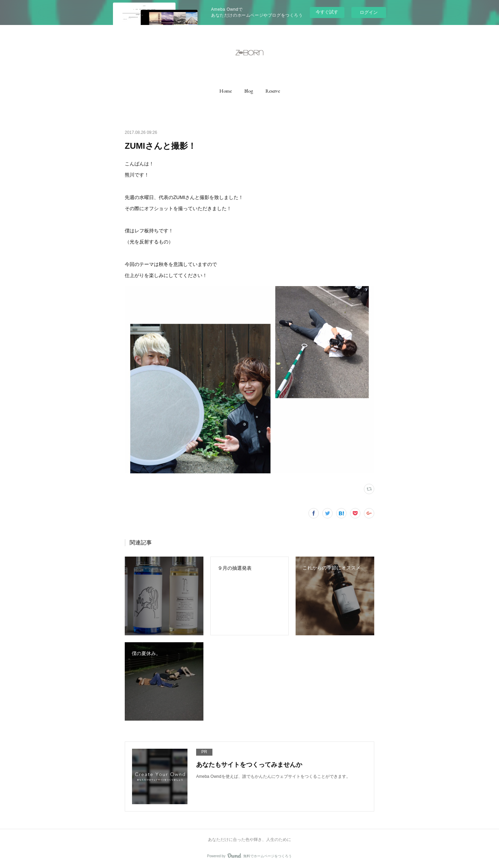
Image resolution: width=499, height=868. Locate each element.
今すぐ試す (327, 12)
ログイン (369, 12)
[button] (226, 91)
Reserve (273, 91)
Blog (249, 91)
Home (226, 91)
